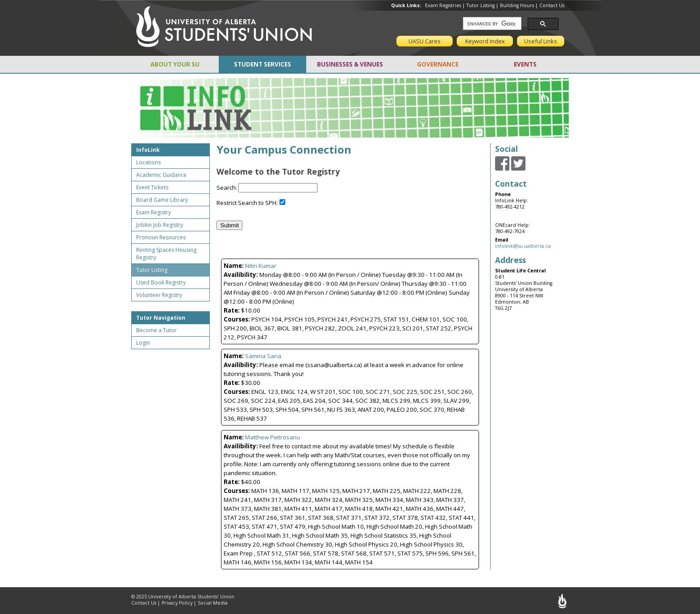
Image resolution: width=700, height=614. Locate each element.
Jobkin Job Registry (160, 225)
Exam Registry (154, 212)
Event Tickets (152, 187)
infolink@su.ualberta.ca (523, 246)
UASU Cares (425, 41)
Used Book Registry (161, 282)
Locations (148, 162)
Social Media (213, 603)
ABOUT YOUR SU (175, 64)
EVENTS (525, 64)
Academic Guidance (161, 175)
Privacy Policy (177, 603)
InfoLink (148, 150)
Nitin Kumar (261, 266)
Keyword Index (485, 41)
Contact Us (552, 5)
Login (143, 343)
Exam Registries (443, 5)
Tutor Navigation (161, 318)
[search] (491, 24)
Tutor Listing (481, 5)
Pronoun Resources (161, 237)
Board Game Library (162, 200)
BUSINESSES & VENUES (350, 64)
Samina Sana (263, 356)
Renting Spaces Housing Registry (166, 254)
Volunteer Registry (159, 295)
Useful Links (541, 41)
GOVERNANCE (438, 64)
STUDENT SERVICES (262, 64)
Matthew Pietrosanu (273, 437)
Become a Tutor (156, 330)
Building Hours (517, 5)
